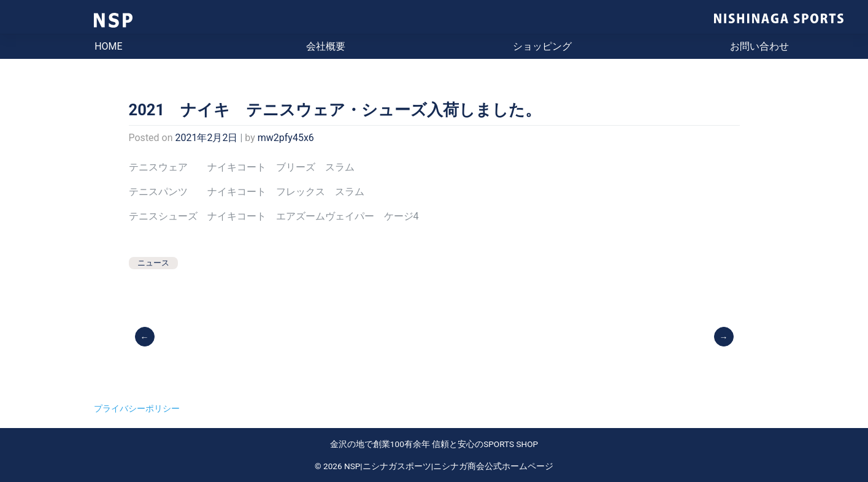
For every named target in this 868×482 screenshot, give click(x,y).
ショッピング (542, 46)
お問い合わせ (759, 46)
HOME (108, 46)
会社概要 (326, 46)
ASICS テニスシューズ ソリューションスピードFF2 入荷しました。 (725, 336)
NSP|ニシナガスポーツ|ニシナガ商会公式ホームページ (449, 466)
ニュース (153, 263)
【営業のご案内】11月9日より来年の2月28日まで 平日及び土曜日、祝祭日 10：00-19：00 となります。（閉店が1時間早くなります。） (146, 336)
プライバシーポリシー (137, 408)
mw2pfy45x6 (286, 138)
